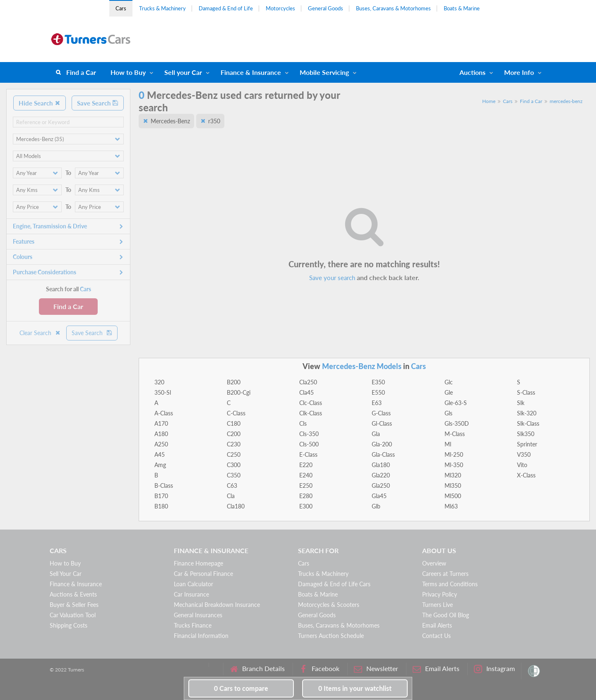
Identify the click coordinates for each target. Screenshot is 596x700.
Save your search (332, 278)
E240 (306, 475)
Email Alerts (437, 625)
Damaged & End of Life (226, 8)
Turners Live (437, 605)
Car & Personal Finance (203, 574)
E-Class (308, 454)
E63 (377, 403)
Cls (303, 423)
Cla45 (306, 392)
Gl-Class (382, 423)
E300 (306, 506)
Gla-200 (382, 444)
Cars (121, 8)
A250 (161, 444)
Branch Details (257, 669)
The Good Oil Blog (446, 615)
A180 (161, 434)
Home (489, 101)
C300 (234, 465)
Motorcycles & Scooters (329, 605)
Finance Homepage (198, 563)
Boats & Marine (462, 8)
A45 (160, 454)
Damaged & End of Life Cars (334, 584)
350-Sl (163, 392)
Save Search (98, 103)
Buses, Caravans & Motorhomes (393, 8)
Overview (434, 563)
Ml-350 (454, 465)
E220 (306, 465)
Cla (231, 496)
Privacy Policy (440, 594)
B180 (161, 506)
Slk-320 (527, 413)
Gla (376, 434)
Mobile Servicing (324, 72)
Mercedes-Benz (170, 121)
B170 (161, 496)
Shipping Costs (68, 625)
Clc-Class (311, 403)
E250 (306, 485)
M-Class (455, 434)
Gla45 (379, 496)
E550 (378, 392)
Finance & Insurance (251, 72)
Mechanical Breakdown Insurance (217, 605)
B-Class (164, 485)
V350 (524, 454)
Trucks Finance (193, 625)
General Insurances (198, 615)
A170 (161, 423)
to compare (241, 688)
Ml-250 (454, 454)
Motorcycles (280, 8)
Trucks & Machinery (162, 8)
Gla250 (381, 485)
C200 (234, 434)
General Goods (326, 8)
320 (159, 382)
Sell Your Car (66, 574)
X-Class (526, 475)
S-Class (526, 392)
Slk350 (526, 434)
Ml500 (453, 496)
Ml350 (453, 485)
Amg (160, 465)
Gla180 (381, 465)
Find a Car (81, 72)
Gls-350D (457, 423)
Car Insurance (191, 594)
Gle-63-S (456, 403)
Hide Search (40, 103)
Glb (376, 506)
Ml (448, 444)
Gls (448, 413)
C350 (234, 475)
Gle (449, 392)
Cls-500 (309, 444)
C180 (234, 423)
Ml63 (451, 506)
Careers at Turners (445, 574)
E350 (378, 382)
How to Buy (128, 72)
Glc (449, 382)
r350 (214, 121)
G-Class (381, 413)
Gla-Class (383, 454)
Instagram (494, 669)
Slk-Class (528, 423)
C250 (234, 454)
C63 (232, 485)
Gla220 (381, 475)
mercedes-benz (566, 101)
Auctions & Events (73, 594)
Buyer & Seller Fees (74, 605)
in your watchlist (355, 688)
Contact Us (436, 636)
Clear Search (40, 333)
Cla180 (236, 506)
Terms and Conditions (450, 584)
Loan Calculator (193, 584)
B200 (234, 382)
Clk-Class (311, 413)
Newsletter (376, 669)
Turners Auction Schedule (331, 636)
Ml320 (453, 475)
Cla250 (308, 382)
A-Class (164, 413)
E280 (306, 496)
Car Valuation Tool (73, 615)
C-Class (236, 413)
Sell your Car (183, 72)
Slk (521, 403)
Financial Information (201, 636)
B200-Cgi (239, 392)
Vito (522, 465)
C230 (234, 444)
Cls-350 (309, 434)
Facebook (319, 669)
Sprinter (527, 444)
